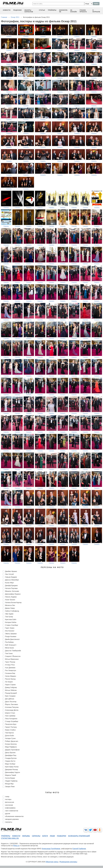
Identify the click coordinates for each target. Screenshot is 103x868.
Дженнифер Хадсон (13, 772)
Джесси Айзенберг (12, 580)
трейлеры (52, 10)
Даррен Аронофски (12, 750)
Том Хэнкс (9, 653)
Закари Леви (10, 787)
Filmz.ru (16, 846)
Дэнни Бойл (10, 736)
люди (52, 836)
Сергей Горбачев (79, 849)
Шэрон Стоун (10, 713)
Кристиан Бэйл (11, 620)
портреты (9, 822)
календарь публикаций (79, 836)
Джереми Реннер (12, 770)
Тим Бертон (9, 733)
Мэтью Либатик (11, 690)
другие (8, 814)
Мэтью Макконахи (12, 659)
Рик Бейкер (9, 642)
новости (7, 10)
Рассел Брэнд (10, 679)
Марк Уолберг (10, 764)
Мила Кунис (10, 648)
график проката (83, 11)
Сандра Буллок (11, 758)
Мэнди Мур (9, 784)
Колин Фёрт (9, 583)
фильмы (26, 836)
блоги (45, 836)
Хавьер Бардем (11, 577)
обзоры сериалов (29, 11)
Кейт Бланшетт (11, 645)
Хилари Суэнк (10, 738)
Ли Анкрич (9, 682)
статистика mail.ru (10, 838)
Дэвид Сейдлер (11, 687)
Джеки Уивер (10, 608)
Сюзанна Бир (10, 673)
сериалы (36, 836)
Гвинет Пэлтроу (11, 727)
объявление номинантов (14, 816)
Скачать (9, 37)
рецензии (17, 10)
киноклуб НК (63, 11)
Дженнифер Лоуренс (13, 594)
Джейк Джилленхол (12, 639)
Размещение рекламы (68, 862)
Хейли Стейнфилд (12, 611)
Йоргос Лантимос (12, 704)
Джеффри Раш (11, 755)
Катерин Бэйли (11, 622)
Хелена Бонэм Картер (13, 603)
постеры (8, 799)
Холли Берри (10, 778)
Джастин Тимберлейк (13, 651)
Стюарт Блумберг (12, 721)
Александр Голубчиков (51, 849)
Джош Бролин (10, 753)
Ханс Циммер (10, 716)
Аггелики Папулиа (12, 707)
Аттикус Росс (10, 665)
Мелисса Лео (10, 605)
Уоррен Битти (10, 761)
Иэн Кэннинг (10, 631)
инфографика (10, 808)
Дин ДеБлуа (10, 699)
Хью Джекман (10, 668)
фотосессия (10, 802)
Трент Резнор (10, 662)
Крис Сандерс (10, 696)
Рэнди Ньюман (11, 636)
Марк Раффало (11, 747)
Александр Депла (12, 710)
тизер (7, 797)
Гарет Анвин (10, 628)
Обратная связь (52, 862)
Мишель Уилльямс (12, 591)
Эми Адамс (9, 614)
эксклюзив (9, 805)
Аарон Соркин (10, 685)
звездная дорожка (12, 819)
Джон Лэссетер (11, 702)
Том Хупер (9, 617)
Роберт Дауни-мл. (12, 741)
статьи (42, 10)
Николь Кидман (11, 597)
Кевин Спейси (10, 730)
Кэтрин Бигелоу (11, 744)
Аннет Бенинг (10, 600)
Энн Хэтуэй (9, 574)
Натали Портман (11, 588)
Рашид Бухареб (11, 693)
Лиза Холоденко (11, 719)
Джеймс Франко (11, 571)
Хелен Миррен (11, 676)
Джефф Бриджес (11, 586)
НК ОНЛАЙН (74, 11)
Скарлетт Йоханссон (13, 656)
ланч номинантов (12, 811)
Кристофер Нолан (12, 767)
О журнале (96, 11)
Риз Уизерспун (11, 670)
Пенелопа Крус (11, 724)
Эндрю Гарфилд (11, 781)
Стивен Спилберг (12, 625)
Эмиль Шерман (11, 634)
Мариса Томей (11, 775)
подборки (62, 836)
